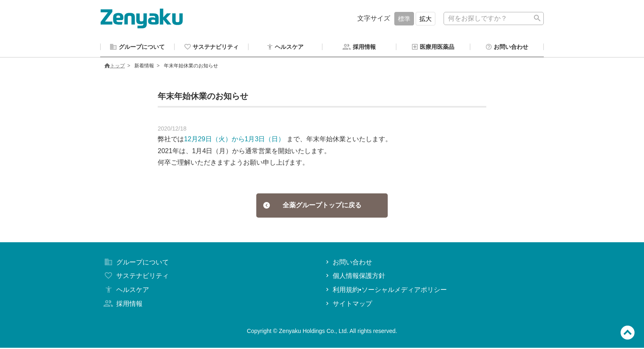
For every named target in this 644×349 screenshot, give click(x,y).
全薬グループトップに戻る (312, 206)
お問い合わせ (348, 263)
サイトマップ (348, 305)
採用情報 (122, 305)
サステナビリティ (136, 277)
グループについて (136, 263)
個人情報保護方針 (355, 277)
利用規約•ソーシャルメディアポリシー (385, 291)
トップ (115, 67)
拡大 (425, 19)
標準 (404, 19)
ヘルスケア (126, 291)
